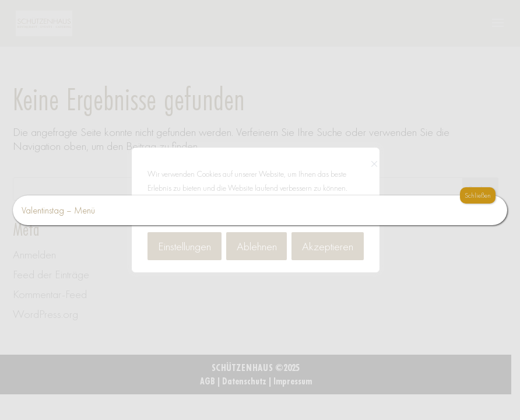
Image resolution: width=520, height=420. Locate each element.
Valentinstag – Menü (58, 210)
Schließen (478, 195)
